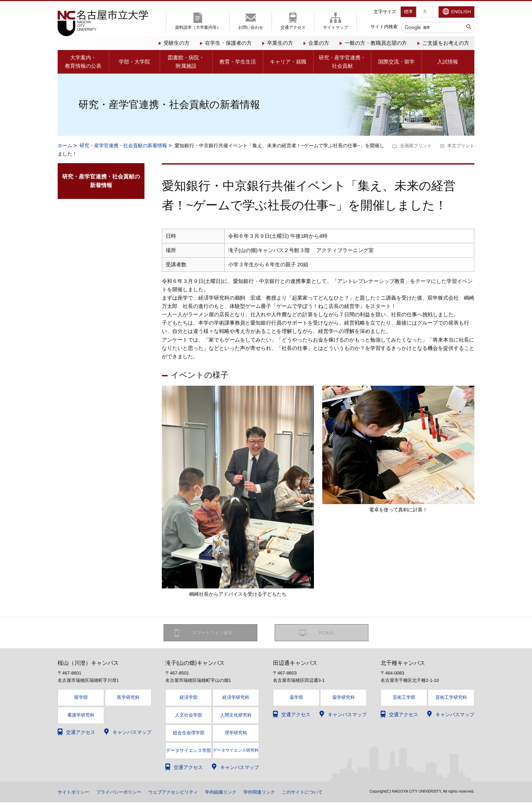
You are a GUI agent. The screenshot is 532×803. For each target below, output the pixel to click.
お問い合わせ (251, 27)
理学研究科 (236, 733)
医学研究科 (128, 698)
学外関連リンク (273, 793)
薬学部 (296, 698)
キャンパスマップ (132, 733)
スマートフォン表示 (214, 633)
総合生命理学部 (189, 733)
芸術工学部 (404, 698)
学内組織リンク (232, 793)
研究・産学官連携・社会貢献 (342, 62)
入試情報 (448, 62)
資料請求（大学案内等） (198, 27)
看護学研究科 (81, 716)
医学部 (81, 698)
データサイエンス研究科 (236, 751)
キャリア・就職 (288, 62)
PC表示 (327, 633)
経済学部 (189, 698)
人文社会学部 (189, 716)
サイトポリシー (75, 793)
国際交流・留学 (396, 62)
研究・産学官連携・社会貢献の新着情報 (123, 145)
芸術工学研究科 (451, 698)
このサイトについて (318, 793)
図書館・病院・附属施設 (186, 62)
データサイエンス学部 (189, 751)
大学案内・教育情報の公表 (83, 62)
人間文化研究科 (236, 716)
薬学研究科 (344, 698)
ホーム (65, 145)
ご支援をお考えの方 (446, 43)
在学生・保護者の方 (228, 43)
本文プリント (461, 146)
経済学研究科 (236, 698)
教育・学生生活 (238, 62)
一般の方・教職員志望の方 (376, 43)
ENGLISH (461, 12)
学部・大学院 (134, 62)
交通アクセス (293, 27)
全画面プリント (416, 146)
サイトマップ (335, 27)
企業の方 (319, 43)
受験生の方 (177, 43)
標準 (408, 12)
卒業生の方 (280, 43)
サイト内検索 (384, 27)
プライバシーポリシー (123, 793)
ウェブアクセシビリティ (181, 793)
